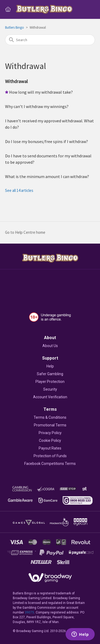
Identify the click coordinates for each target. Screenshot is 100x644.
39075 (29, 612)
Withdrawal (16, 81)
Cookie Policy (50, 440)
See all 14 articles (19, 190)
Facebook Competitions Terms (50, 464)
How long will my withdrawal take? (41, 92)
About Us (50, 346)
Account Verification (50, 397)
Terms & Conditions (50, 417)
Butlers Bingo (15, 27)
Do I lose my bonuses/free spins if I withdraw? (47, 141)
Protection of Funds (50, 456)
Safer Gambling (50, 374)
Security (50, 389)
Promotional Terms (50, 425)
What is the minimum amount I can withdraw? (47, 176)
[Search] (50, 40)
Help (50, 366)
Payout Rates (50, 448)
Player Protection (50, 382)
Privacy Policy (50, 433)
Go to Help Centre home (25, 232)
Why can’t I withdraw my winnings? (37, 106)
